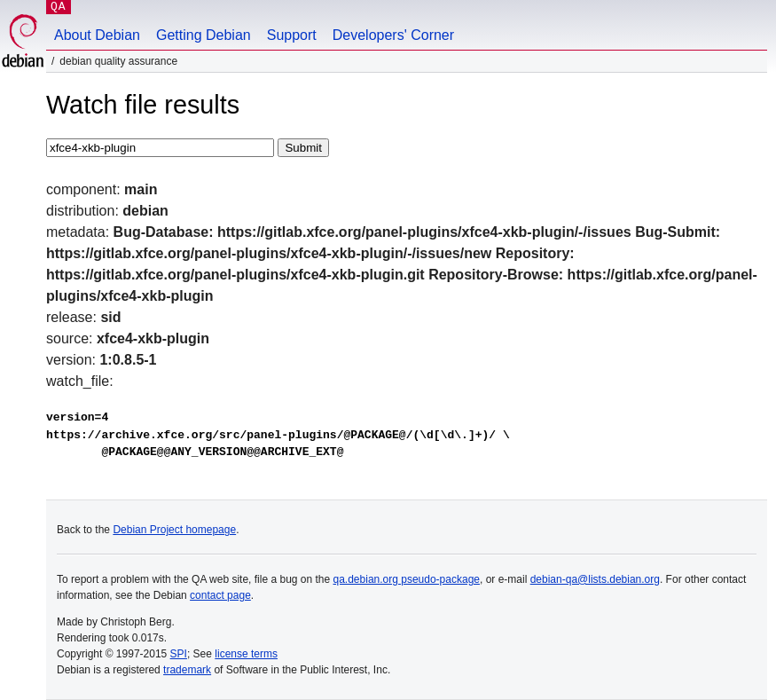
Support (292, 35)
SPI (179, 654)
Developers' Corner (393, 35)
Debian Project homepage (174, 530)
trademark (187, 670)
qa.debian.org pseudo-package (407, 579)
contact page (220, 595)
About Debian (97, 35)
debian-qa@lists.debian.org (595, 579)
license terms (246, 654)
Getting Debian (204, 35)
